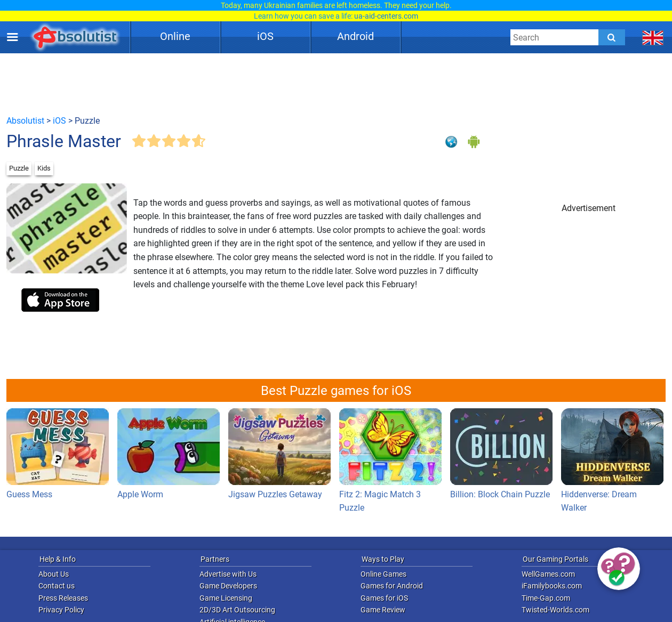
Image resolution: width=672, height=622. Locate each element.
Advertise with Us (228, 574)
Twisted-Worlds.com (555, 610)
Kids (44, 168)
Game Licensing (226, 598)
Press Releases (63, 598)
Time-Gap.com (546, 598)
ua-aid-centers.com (386, 16)
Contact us (57, 586)
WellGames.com (548, 574)
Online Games (383, 574)
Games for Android (392, 586)
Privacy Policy (61, 610)
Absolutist (25, 121)
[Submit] (612, 37)
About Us (54, 574)
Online (175, 36)
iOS (265, 36)
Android (355, 36)
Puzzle (19, 168)
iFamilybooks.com (552, 586)
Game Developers (228, 586)
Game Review (383, 610)
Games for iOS (384, 598)
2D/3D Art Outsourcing (237, 610)
